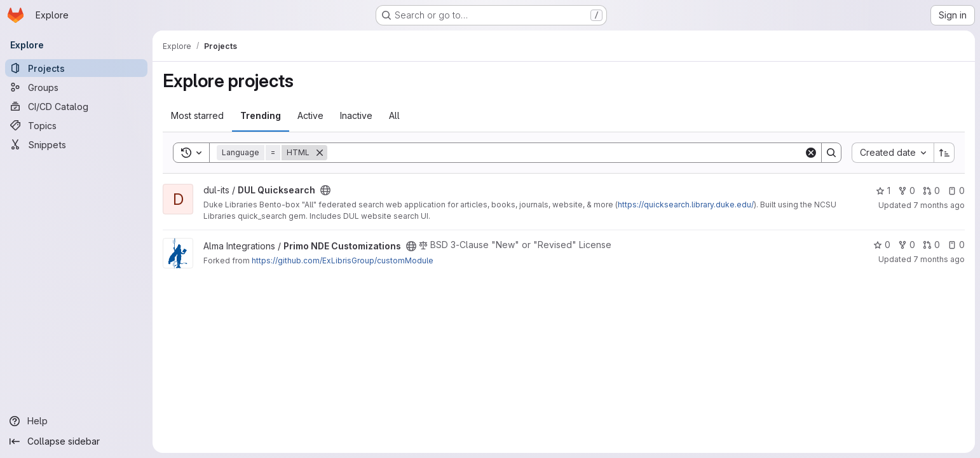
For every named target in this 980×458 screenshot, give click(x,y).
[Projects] (76, 68)
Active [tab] (310, 115)
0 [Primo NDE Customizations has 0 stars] (882, 245)
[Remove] (320, 153)
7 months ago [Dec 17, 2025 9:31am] (939, 205)
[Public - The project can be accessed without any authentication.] (325, 190)
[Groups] (76, 87)
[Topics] (76, 125)
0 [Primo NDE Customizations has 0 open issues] (956, 245)
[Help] (76, 421)
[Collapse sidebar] (76, 441)
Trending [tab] (261, 115)
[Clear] (811, 153)
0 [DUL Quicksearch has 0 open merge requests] (931, 191)
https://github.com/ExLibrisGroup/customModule (343, 260)
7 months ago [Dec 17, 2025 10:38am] (939, 259)
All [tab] (394, 115)
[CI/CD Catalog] (76, 106)
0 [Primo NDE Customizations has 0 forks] (907, 245)
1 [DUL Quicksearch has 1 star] (883, 191)
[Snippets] (76, 144)
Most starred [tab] (197, 115)
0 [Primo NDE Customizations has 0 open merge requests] (931, 245)
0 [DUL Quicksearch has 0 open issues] (956, 191)
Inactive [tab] (356, 115)
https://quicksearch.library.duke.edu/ (686, 205)
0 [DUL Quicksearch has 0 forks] (907, 191)
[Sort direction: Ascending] (944, 153)
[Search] (566, 153)
